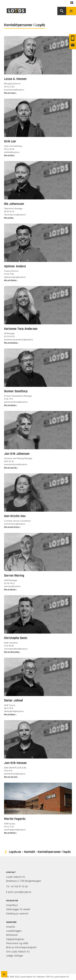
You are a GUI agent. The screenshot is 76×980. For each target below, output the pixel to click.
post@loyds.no (23, 892)
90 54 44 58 (9, 337)
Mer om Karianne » (11, 343)
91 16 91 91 (8, 771)
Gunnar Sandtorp (16, 391)
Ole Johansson (14, 204)
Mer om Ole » (9, 218)
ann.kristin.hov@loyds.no (15, 524)
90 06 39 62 (9, 583)
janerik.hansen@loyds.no (15, 774)
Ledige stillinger (15, 956)
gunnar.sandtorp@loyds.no (16, 402)
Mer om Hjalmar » (11, 280)
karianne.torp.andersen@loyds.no (19, 340)
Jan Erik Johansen (17, 454)
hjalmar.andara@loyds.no (15, 277)
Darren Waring (14, 576)
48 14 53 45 (9, 462)
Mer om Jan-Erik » (11, 777)
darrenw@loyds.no (12, 586)
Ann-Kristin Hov (15, 516)
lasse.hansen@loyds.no (14, 90)
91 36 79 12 (9, 399)
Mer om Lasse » (10, 93)
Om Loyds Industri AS (18, 952)
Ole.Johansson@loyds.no (15, 215)
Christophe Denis (16, 638)
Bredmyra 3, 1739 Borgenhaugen (24, 881)
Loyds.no (15, 852)
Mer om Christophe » (12, 652)
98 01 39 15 (9, 708)
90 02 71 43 (9, 827)
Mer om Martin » (10, 833)
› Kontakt (29, 852)
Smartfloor (12, 905)
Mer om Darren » (10, 590)
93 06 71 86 (9, 274)
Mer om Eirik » (10, 155)
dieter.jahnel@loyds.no (14, 711)
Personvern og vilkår (17, 943)
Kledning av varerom (17, 914)
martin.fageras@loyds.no (15, 830)
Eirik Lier (10, 141)
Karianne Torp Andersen (21, 329)
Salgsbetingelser (15, 939)
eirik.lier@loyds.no (12, 152)
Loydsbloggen (14, 931)
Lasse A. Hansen (15, 79)
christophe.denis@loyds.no (16, 649)
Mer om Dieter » (10, 715)
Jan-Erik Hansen (15, 763)
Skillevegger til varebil (18, 909)
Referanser (12, 935)
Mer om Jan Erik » (11, 468)
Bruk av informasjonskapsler (21, 948)
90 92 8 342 (9, 87)
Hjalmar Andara (15, 266)
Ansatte (11, 927)
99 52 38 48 (9, 149)
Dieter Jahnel (13, 701)
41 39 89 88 (9, 646)
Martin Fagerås (15, 819)
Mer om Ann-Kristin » (12, 527)
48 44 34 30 (9, 212)
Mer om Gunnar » (11, 405)
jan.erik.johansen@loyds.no (16, 465)
